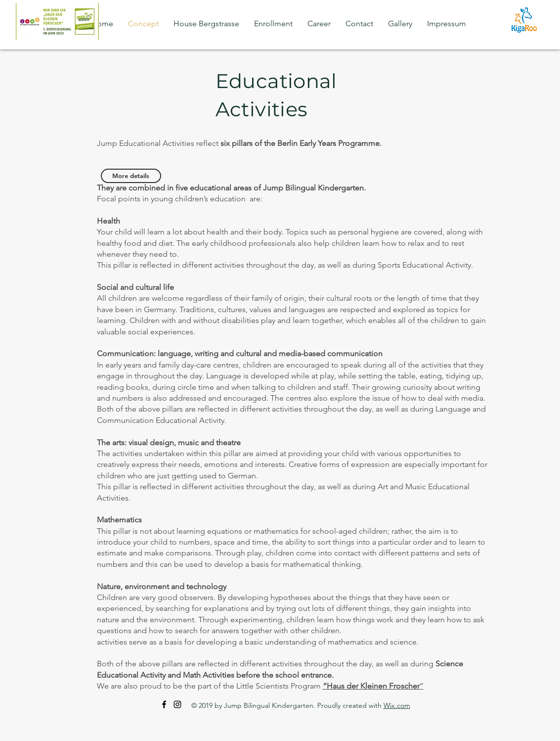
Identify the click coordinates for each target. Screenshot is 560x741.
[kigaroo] (524, 20)
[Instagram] (177, 704)
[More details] (131, 176)
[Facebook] (164, 704)
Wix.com (397, 705)
